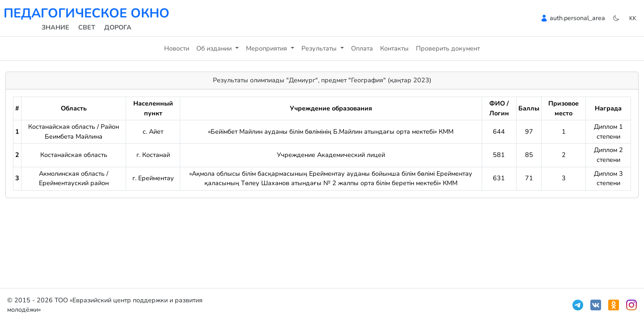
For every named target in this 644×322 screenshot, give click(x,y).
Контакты (394, 48)
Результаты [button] (320, 48)
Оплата (362, 48)
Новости (177, 48)
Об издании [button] (215, 48)
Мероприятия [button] (267, 48)
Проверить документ (448, 48)
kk (633, 18)
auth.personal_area (577, 18)
